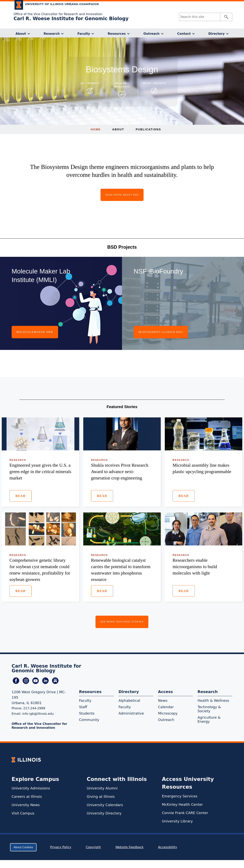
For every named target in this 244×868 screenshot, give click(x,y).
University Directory (104, 813)
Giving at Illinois (101, 797)
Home (96, 129)
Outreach (151, 34)
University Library (177, 821)
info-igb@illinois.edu (38, 714)
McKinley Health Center (182, 804)
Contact (184, 34)
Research (52, 34)
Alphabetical (129, 701)
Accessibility (168, 847)
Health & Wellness (213, 701)
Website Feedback (130, 847)
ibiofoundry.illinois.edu (161, 332)
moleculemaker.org (35, 332)
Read (21, 496)
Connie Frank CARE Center (185, 813)
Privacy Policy (61, 847)
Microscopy (168, 713)
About (21, 34)
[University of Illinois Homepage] (26, 760)
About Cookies (23, 847)
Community (89, 720)
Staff (83, 707)
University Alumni (102, 788)
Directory (217, 34)
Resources (117, 34)
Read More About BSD (122, 195)
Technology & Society (209, 709)
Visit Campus (23, 813)
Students (87, 713)
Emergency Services (180, 796)
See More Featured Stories (122, 622)
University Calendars (105, 805)
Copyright (93, 847)
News (163, 701)
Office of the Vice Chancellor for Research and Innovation (58, 14)
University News (26, 805)
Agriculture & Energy (209, 719)
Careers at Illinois (27, 797)
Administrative (131, 713)
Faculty (84, 34)
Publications (148, 129)
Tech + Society (154, 83)
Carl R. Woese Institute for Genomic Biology (71, 19)
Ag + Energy (90, 83)
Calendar (166, 707)
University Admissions (31, 788)
